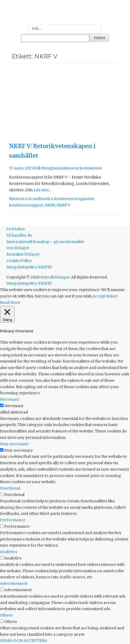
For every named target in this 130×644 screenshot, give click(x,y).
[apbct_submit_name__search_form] (99, 38)
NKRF (50, 205)
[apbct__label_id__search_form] (55, 38)
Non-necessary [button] (14, 444)
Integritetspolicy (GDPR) (29, 267)
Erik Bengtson (47, 168)
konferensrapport (26, 205)
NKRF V (63, 205)
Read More (10, 303)
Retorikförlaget (55, 277)
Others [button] (6, 615)
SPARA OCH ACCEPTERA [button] (24, 641)
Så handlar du (19, 235)
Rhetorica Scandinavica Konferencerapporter (52, 199)
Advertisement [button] (14, 583)
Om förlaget (18, 248)
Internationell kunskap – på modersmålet (45, 242)
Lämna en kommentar (81, 168)
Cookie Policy (19, 261)
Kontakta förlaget (23, 254)
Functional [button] (10, 488)
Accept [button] (99, 296)
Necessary (14, 406)
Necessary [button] (10, 399)
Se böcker (16, 229)
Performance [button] (13, 520)
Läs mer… (43, 190)
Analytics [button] (9, 552)
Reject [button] (112, 296)
